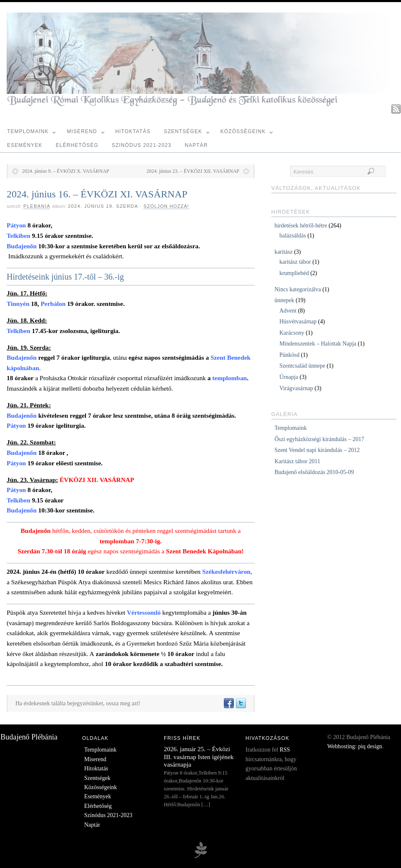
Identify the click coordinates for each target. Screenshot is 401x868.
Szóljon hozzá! (166, 206)
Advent (288, 311)
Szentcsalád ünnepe (302, 366)
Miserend (85, 134)
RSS (285, 750)
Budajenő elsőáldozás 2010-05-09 (314, 472)
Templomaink (31, 134)
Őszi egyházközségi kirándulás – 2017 (319, 439)
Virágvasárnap (296, 388)
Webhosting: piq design (355, 746)
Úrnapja (289, 377)
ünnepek (284, 300)
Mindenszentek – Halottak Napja (318, 344)
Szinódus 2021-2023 (142, 145)
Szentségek (187, 134)
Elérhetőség (77, 145)
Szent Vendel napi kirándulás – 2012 (317, 450)
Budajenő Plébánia (29, 737)
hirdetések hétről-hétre (301, 226)
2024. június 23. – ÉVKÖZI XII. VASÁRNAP (193, 171)
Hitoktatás (133, 131)
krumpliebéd (294, 273)
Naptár (196, 145)
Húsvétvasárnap (298, 322)
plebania (37, 206)
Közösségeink (247, 134)
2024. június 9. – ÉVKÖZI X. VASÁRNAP (66, 171)
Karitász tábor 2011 (297, 461)
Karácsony (292, 333)
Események (25, 145)
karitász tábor (295, 262)
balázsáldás (293, 236)
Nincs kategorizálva (298, 289)
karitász (283, 252)
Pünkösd (289, 355)
